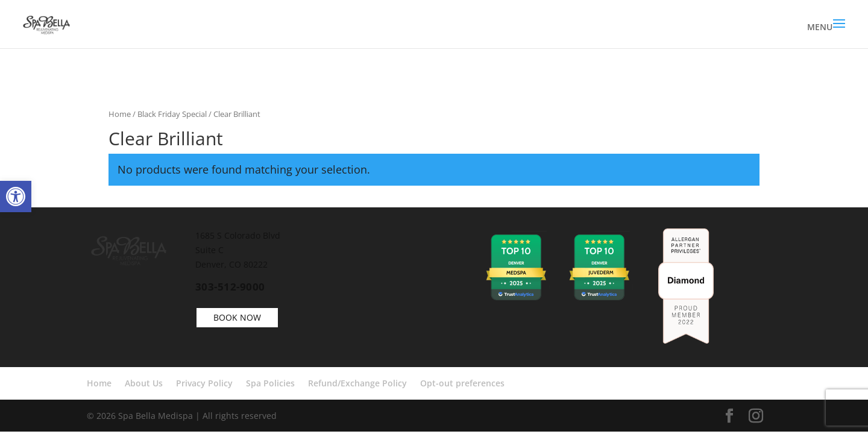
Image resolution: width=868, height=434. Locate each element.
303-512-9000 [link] (230, 287)
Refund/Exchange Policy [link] (357, 383)
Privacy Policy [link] (204, 383)
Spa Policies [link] (270, 383)
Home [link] (120, 114)
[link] (16, 197)
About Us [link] (144, 383)
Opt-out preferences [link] (462, 383)
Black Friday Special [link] (172, 114)
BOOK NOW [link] (237, 317)
